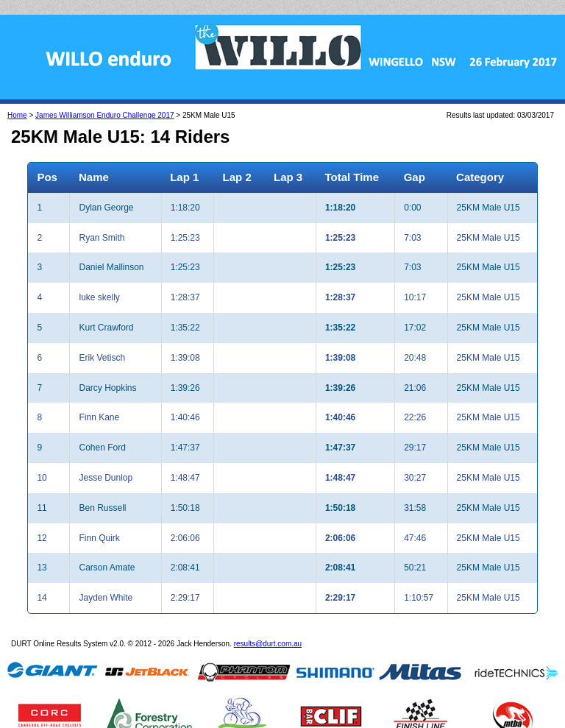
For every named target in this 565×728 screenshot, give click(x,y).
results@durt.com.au (268, 644)
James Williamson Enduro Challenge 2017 (104, 115)
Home (17, 115)
